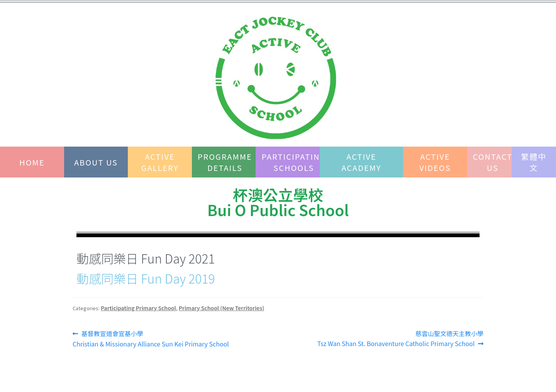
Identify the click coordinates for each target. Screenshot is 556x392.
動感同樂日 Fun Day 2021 (146, 258)
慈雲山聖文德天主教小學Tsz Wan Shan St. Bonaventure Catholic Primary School (400, 338)
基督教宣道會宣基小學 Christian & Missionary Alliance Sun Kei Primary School (151, 339)
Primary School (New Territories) (222, 308)
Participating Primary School (138, 308)
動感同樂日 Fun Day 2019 (146, 278)
